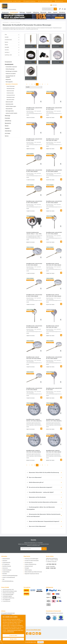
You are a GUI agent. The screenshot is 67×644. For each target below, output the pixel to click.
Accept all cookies (13, 636)
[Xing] (40, 633)
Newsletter (5, 574)
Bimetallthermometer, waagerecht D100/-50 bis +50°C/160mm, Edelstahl (54, 451)
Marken (7, 126)
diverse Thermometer (11, 86)
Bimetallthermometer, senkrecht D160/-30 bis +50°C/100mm (53, 140)
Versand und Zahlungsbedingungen (10, 576)
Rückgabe (27, 568)
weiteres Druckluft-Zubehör (11, 113)
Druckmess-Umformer (11, 95)
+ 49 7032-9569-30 (51, 564)
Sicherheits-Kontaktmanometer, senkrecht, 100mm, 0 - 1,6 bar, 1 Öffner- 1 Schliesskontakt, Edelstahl (34, 233)
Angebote (7, 128)
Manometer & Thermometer (12, 84)
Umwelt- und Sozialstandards (9, 577)
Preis (12, 35)
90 (35, 84)
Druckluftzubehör (9, 64)
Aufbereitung (8, 121)
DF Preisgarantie (6, 564)
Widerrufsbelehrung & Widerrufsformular (33, 572)
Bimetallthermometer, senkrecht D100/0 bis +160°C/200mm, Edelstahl (34, 327)
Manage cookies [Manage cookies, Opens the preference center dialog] (13, 639)
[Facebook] (27, 633)
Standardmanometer (11, 89)
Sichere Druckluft (9, 102)
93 (42, 84)
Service (7, 136)
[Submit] (44, 549)
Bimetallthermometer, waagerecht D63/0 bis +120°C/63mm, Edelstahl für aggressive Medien (34, 420)
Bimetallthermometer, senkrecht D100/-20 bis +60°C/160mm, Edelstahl (54, 264)
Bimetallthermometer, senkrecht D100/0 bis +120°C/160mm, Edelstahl (54, 233)
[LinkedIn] (37, 633)
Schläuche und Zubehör (11, 74)
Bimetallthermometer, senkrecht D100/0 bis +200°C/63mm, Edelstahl (34, 264)
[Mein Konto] (62, 9)
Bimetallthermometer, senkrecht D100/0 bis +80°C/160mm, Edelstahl (34, 202)
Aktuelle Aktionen (6, 559)
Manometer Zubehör (10, 100)
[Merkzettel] (60, 9)
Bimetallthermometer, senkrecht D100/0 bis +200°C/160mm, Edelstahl (34, 295)
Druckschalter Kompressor (11, 67)
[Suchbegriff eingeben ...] (48, 9)
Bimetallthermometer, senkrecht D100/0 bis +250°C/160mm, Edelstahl (54, 202)
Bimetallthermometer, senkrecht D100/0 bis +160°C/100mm (54, 109)
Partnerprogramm (29, 562)
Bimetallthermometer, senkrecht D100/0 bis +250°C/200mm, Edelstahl (54, 171)
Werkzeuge (8, 116)
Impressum (5, 561)
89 (32, 84)
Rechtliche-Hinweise (7, 566)
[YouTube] (34, 633)
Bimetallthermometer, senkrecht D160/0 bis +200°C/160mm (34, 140)
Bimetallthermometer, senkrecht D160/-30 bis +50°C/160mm (53, 327)
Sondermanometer (10, 93)
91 (37, 84)
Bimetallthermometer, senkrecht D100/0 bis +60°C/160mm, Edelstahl (54, 358)
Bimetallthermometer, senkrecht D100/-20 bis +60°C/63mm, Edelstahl (34, 358)
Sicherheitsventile (9, 104)
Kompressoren (8, 62)
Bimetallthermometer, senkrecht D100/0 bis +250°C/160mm (34, 109)
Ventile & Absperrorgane (11, 106)
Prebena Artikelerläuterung (30, 564)
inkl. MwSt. (54, 5)
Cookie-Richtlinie (6, 572)
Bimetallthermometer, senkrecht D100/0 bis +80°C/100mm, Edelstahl (34, 171)
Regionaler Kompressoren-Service (32, 574)
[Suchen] (55, 9)
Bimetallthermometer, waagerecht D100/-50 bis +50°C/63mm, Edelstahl (34, 451)
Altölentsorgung (28, 570)
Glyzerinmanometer (10, 91)
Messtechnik (8, 123)
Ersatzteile (7, 118)
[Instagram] (30, 633)
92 (40, 84)
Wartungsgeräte (9, 82)
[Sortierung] (34, 87)
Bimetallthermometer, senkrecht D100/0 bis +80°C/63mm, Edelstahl (34, 389)
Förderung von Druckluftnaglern (32, 559)
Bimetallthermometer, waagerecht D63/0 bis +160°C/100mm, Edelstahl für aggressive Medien (54, 420)
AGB (3, 579)
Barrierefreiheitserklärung (8, 581)
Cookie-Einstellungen (7, 570)
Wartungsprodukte (10, 111)
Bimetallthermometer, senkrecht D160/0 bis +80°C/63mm (54, 389)
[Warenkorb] (65, 9)
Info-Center (8, 133)
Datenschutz (5, 568)
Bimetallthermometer (11, 97)
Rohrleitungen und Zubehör (11, 71)
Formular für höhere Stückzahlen (32, 561)
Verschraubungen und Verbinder (10, 77)
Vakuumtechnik (9, 109)
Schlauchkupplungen (10, 69)
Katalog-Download (29, 566)
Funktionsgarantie (6, 562)
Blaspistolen (8, 80)
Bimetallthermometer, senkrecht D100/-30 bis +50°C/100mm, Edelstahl (54, 295)
